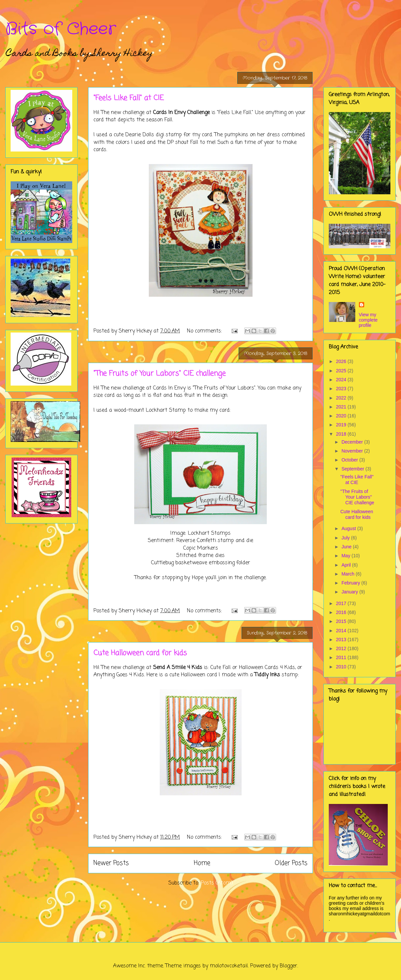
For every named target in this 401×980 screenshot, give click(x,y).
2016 (342, 612)
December (353, 442)
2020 (342, 416)
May (346, 556)
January (350, 592)
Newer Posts (111, 863)
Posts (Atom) (217, 883)
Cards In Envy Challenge (181, 113)
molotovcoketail (229, 966)
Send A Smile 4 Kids (178, 668)
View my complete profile (368, 320)
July (346, 538)
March (348, 574)
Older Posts (291, 863)
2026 (342, 361)
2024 (342, 380)
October (350, 460)
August (349, 528)
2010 (342, 667)
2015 (342, 621)
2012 (342, 648)
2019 (342, 425)
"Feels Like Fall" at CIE (129, 98)
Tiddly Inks (267, 675)
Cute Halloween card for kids (140, 653)
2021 (342, 407)
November (353, 451)
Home (202, 863)
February (351, 583)
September (353, 469)
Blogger (288, 966)
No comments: (205, 331)
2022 (342, 398)
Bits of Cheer (61, 29)
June (347, 547)
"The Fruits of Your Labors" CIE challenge (160, 374)
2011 (342, 657)
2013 (342, 640)
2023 (342, 389)
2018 (342, 434)
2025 (342, 371)
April (347, 565)
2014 (342, 631)
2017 (342, 603)
